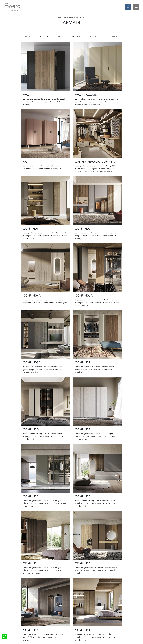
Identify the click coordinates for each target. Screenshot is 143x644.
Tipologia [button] (76, 37)
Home (60, 18)
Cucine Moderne (79, 615)
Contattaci (47, 624)
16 (86, 550)
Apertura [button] (94, 37)
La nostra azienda (49, 615)
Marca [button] (27, 37)
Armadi (83, 18)
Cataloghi (46, 622)
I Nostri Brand (48, 620)
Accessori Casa (109, 617)
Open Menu (136, 7)
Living (75, 620)
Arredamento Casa (71, 18)
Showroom (47, 617)
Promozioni (77, 622)
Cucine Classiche (79, 617)
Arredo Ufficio (108, 620)
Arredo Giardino (109, 622)
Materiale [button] (44, 37)
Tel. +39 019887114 (20, 624)
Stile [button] (60, 37)
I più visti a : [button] (113, 37)
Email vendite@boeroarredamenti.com (25, 628)
